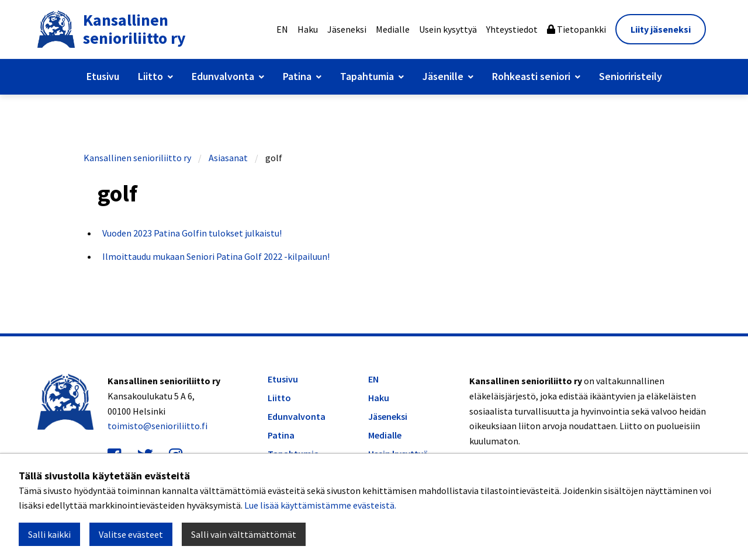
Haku (308, 29)
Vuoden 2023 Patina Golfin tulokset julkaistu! (192, 233)
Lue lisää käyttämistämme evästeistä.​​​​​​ (320, 505)
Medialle (393, 29)
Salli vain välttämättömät (244, 534)
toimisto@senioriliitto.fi (157, 426)
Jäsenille (443, 76)
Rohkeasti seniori (531, 76)
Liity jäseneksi (661, 29)
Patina (297, 76)
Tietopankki (576, 29)
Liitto (150, 76)
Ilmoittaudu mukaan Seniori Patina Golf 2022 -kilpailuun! (216, 256)
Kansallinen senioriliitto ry (137, 158)
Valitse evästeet (131, 534)
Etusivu (103, 76)
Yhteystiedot (512, 29)
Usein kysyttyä (448, 29)
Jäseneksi (347, 29)
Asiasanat (228, 158)
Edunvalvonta (223, 76)
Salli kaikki (49, 534)
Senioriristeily (631, 76)
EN (282, 29)
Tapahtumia (367, 76)
